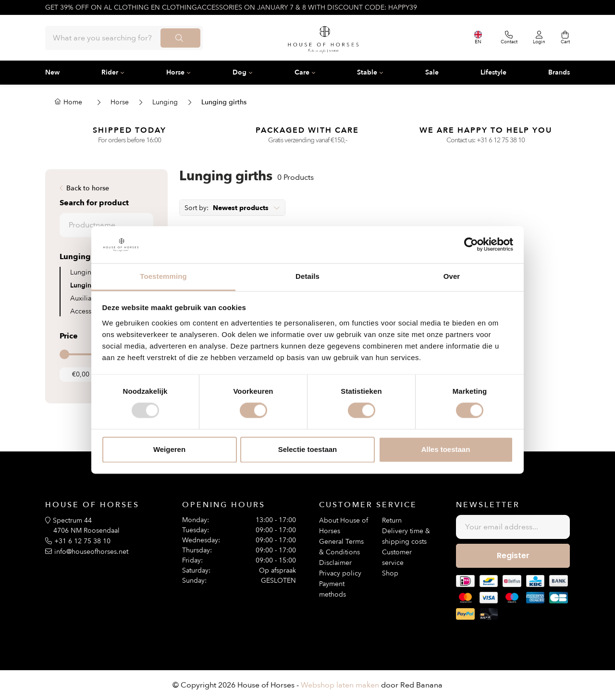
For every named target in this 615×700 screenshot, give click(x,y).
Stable (367, 72)
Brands (559, 72)
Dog (240, 72)
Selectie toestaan (308, 449)
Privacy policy (340, 573)
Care (302, 72)
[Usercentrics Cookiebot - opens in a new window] (471, 245)
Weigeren (169, 449)
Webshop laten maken (340, 685)
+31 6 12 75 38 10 (501, 140)
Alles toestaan (446, 449)
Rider (110, 72)
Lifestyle (493, 72)
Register (513, 556)
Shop (390, 573)
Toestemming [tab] (163, 276)
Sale (432, 72)
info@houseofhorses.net (91, 552)
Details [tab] (307, 276)
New (52, 72)
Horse (175, 72)
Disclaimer (335, 563)
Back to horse (88, 188)
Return (392, 520)
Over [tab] (452, 276)
